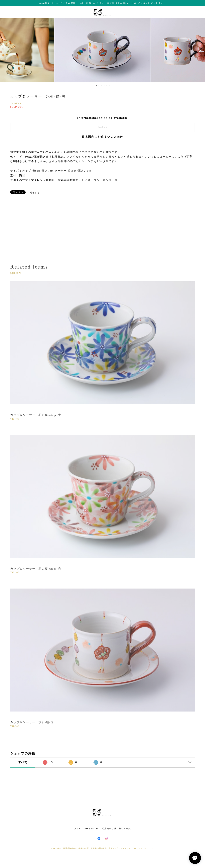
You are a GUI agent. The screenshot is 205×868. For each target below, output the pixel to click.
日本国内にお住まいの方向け (103, 137)
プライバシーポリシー (86, 829)
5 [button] (107, 86)
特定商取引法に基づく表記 (117, 829)
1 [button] (96, 86)
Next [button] (199, 50)
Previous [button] (6, 50)
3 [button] (101, 86)
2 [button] (99, 86)
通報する (35, 193)
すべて (23, 762)
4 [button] (104, 86)
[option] (102, 50)
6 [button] (109, 86)
